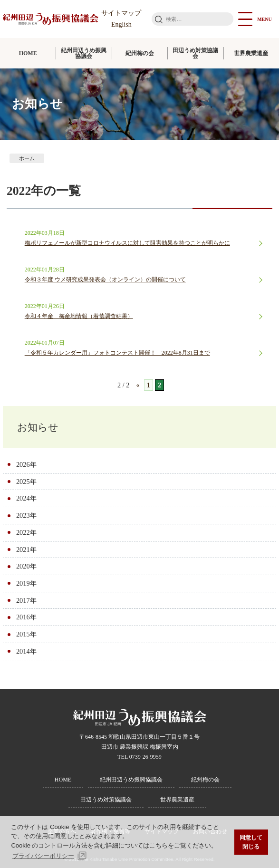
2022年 (26, 532)
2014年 (26, 651)
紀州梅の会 (140, 53)
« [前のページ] (138, 385)
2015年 (26, 634)
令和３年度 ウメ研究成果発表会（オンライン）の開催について (105, 280)
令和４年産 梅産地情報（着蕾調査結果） (79, 316)
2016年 (26, 617)
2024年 (26, 498)
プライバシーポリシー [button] (43, 856)
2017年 (26, 600)
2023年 (26, 515)
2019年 (26, 583)
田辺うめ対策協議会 (195, 53)
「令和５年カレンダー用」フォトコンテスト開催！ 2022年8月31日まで (117, 353)
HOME (28, 53)
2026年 (26, 464)
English (121, 24)
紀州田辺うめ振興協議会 (84, 53)
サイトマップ (121, 13)
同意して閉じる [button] (251, 842)
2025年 (26, 482)
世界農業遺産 (177, 800)
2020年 (26, 566)
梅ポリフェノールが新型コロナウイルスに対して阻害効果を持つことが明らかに (127, 243)
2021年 (26, 550)
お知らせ (38, 427)
